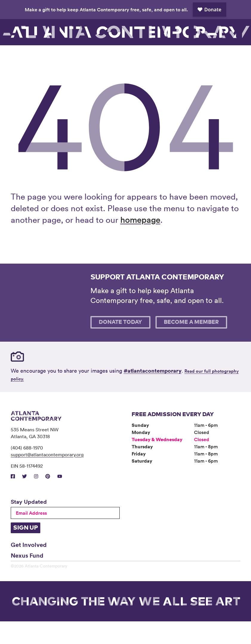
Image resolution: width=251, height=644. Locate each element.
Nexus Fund (27, 578)
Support (201, 57)
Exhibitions (54, 57)
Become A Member (191, 345)
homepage (140, 242)
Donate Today (120, 345)
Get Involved (29, 567)
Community (119, 57)
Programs (87, 57)
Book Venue (175, 57)
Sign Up (26, 550)
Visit (24, 57)
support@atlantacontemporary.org (47, 477)
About (149, 57)
